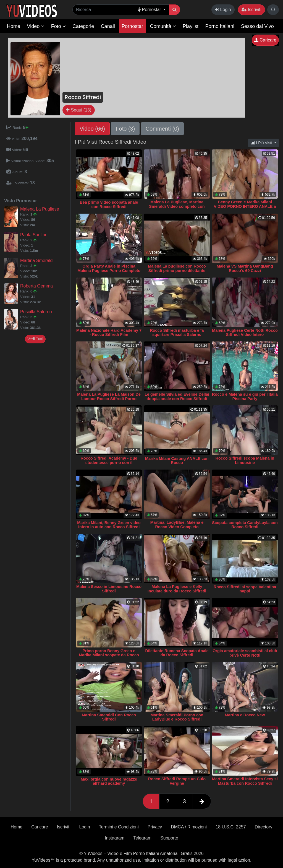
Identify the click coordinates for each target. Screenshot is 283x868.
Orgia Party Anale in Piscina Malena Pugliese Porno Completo (109, 268)
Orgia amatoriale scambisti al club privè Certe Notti (245, 653)
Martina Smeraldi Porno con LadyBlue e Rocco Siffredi (177, 717)
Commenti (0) (162, 129)
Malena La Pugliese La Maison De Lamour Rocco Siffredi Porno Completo (109, 399)
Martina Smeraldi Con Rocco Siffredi (109, 717)
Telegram (142, 838)
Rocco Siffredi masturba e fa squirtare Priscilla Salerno (177, 333)
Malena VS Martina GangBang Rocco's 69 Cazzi (245, 268)
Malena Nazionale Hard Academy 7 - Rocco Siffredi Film (109, 333)
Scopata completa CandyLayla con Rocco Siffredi (245, 525)
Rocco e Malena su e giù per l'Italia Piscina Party (245, 397)
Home (14, 26)
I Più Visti (262, 143)
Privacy (155, 827)
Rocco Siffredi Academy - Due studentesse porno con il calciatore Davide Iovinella (109, 463)
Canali (108, 26)
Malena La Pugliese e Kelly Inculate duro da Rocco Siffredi (177, 589)
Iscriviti (251, 10)
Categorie (83, 26)
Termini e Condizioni (119, 827)
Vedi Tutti (35, 339)
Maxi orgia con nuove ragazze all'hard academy (109, 781)
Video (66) (92, 129)
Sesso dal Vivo (257, 26)
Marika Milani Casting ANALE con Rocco (177, 461)
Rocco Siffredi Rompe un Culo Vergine (177, 781)
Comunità (163, 26)
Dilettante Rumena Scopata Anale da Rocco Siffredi (177, 653)
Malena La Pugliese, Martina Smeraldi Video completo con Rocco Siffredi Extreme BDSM (177, 206)
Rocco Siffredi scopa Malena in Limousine (245, 460)
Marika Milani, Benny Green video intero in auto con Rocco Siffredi (109, 525)
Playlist (191, 26)
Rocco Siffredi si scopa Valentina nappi (245, 589)
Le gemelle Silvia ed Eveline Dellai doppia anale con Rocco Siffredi (177, 397)
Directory (263, 827)
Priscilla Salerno (36, 312)
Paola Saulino (34, 235)
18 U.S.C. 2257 (231, 827)
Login (223, 10)
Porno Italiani (220, 26)
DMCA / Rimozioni (189, 827)
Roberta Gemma (36, 286)
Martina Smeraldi (37, 261)
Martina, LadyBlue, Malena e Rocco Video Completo (177, 525)
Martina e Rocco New (245, 715)
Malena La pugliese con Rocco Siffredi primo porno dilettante (177, 268)
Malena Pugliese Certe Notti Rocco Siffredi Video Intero (245, 333)
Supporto (169, 838)
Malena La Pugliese (40, 209)
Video (36, 26)
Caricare (265, 40)
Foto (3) (125, 129)
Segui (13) (79, 110)
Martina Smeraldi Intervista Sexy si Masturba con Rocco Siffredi (245, 781)
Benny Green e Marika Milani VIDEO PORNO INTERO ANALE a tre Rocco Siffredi (245, 206)
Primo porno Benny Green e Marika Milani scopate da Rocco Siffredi (109, 655)
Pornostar (132, 26)
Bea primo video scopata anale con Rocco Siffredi (109, 204)
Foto (58, 26)
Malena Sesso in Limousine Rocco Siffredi (109, 589)
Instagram (115, 838)
